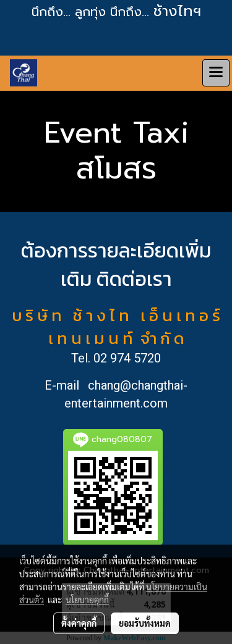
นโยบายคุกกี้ (87, 600)
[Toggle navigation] (216, 73)
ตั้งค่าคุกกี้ (79, 623)
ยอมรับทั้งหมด (145, 623)
